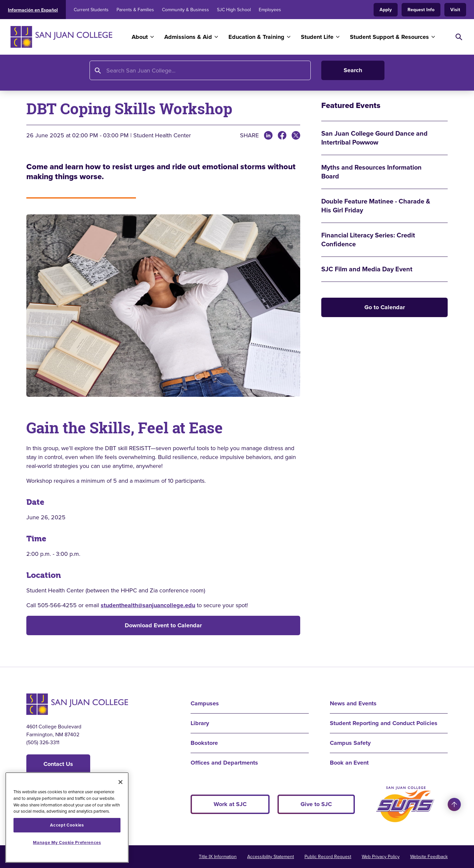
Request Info (421, 10)
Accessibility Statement (271, 857)
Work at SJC (230, 804)
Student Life (317, 37)
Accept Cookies (67, 825)
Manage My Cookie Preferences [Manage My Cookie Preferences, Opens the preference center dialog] (67, 842)
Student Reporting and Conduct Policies (384, 723)
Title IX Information (218, 857)
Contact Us (58, 764)
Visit (455, 10)
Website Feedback (429, 857)
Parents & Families (135, 10)
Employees (270, 10)
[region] (67, 817)
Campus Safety (350, 743)
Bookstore (204, 743)
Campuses (205, 703)
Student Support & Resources (389, 37)
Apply (386, 10)
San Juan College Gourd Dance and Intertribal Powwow (374, 138)
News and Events (95, 75)
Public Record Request (328, 857)
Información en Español (33, 10)
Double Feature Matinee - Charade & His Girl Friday (376, 206)
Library (200, 723)
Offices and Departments (224, 763)
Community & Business (185, 10)
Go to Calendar (385, 307)
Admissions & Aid (188, 37)
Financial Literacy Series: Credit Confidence (368, 240)
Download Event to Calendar (163, 625)
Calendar (138, 75)
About (140, 37)
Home (35, 75)
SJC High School (234, 10)
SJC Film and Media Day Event (367, 269)
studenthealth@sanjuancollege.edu (148, 605)
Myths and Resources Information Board (371, 172)
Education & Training (256, 37)
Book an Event (349, 763)
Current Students (91, 10)
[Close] (120, 782)
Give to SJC (316, 804)
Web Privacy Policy (381, 857)
